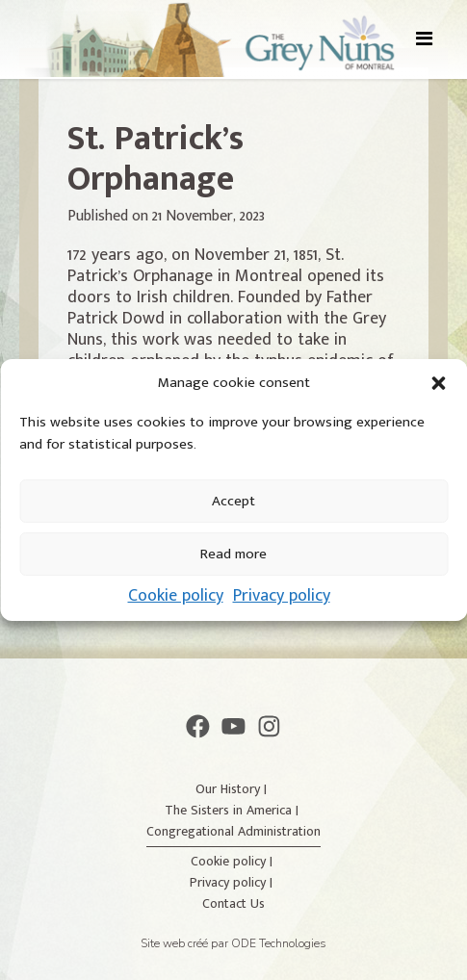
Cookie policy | (233, 861)
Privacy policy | (233, 882)
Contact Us (233, 903)
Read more (233, 554)
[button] (438, 383)
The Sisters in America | (233, 810)
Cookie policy (176, 596)
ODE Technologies (279, 943)
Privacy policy (282, 596)
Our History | (233, 789)
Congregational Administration (233, 831)
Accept (233, 501)
